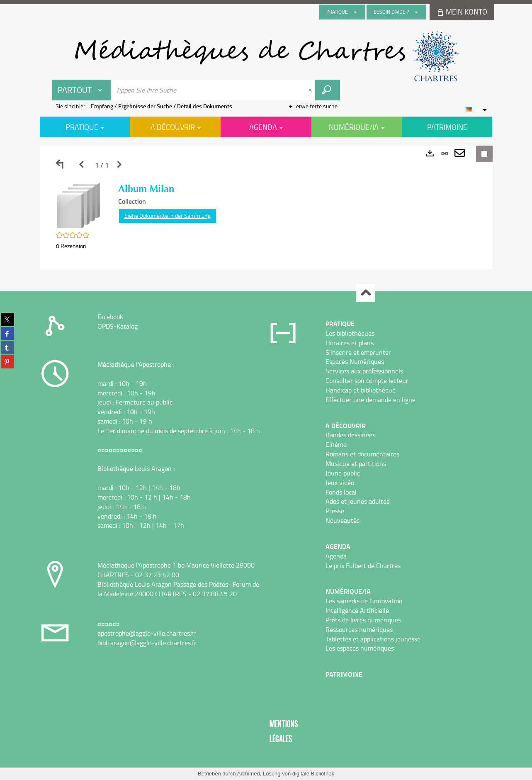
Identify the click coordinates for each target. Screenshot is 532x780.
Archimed (249, 774)
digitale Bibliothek (313, 774)
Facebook (110, 317)
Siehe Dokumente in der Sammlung (168, 216)
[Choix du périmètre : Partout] (82, 90)
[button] (79, 205)
